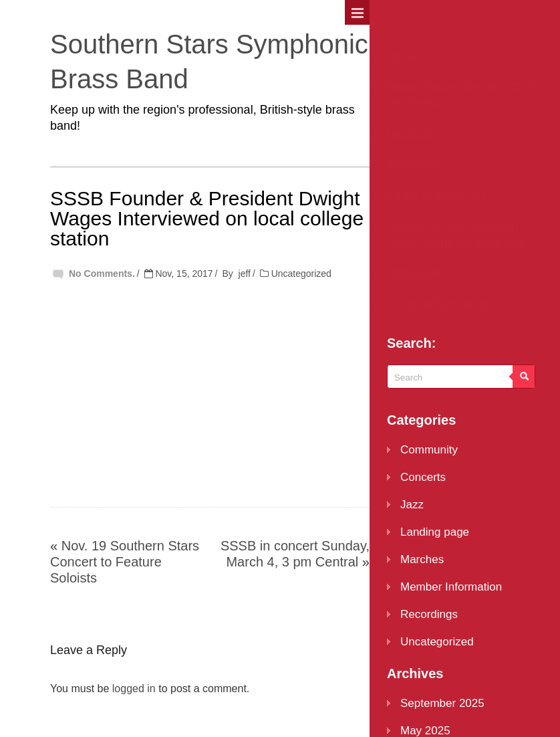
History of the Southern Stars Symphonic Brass (456, 234)
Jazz (412, 505)
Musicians (416, 134)
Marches (422, 559)
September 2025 (442, 703)
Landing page (435, 532)
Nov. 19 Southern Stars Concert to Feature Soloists (125, 562)
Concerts (423, 477)
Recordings (429, 614)
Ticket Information (439, 304)
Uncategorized (301, 274)
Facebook (416, 273)
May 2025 (425, 731)
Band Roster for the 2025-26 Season (463, 95)
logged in (134, 689)
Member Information (451, 587)
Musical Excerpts (437, 195)
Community (429, 450)
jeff (245, 274)
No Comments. (102, 274)
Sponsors (415, 165)
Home (404, 56)
